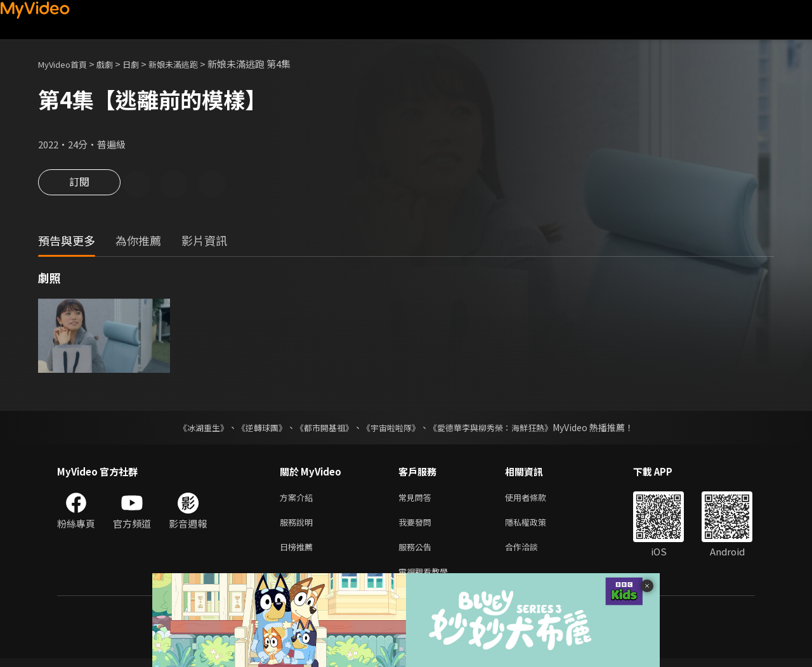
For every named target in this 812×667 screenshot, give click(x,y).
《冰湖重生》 (192, 429)
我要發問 (417, 526)
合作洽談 (532, 553)
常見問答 (417, 499)
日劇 (143, 64)
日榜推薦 (299, 553)
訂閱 (79, 185)
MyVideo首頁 (67, 64)
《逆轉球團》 (254, 429)
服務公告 (417, 553)
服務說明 (299, 526)
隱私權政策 (536, 526)
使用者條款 (536, 499)
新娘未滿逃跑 (191, 64)
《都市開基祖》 (321, 429)
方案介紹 (299, 499)
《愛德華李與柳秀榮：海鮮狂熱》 (499, 429)
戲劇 (115, 64)
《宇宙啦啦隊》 (392, 429)
